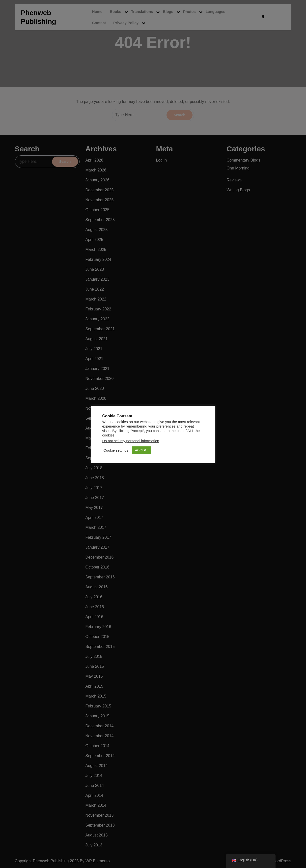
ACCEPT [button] (142, 450)
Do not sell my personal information (131, 441)
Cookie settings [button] (116, 450)
